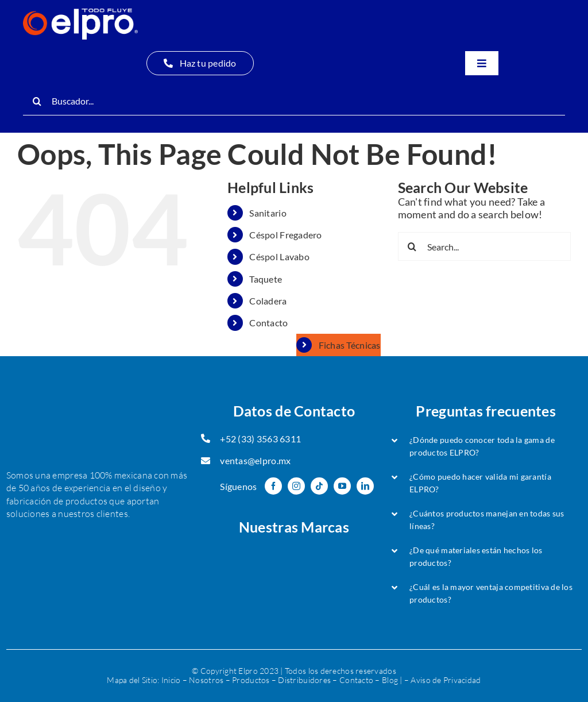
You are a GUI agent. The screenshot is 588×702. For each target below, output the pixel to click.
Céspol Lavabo (279, 256)
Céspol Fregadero (285, 235)
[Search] (37, 101)
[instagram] (296, 486)
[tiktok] (319, 486)
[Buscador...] (294, 101)
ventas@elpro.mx (255, 460)
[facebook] (273, 486)
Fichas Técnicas (350, 345)
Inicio (171, 680)
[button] (486, 446)
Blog (390, 680)
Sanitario (268, 213)
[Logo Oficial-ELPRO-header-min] (80, 14)
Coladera (268, 301)
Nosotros (206, 680)
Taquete (266, 279)
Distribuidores (304, 680)
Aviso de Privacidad (446, 680)
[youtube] (342, 486)
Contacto (268, 323)
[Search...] (484, 246)
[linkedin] (365, 486)
